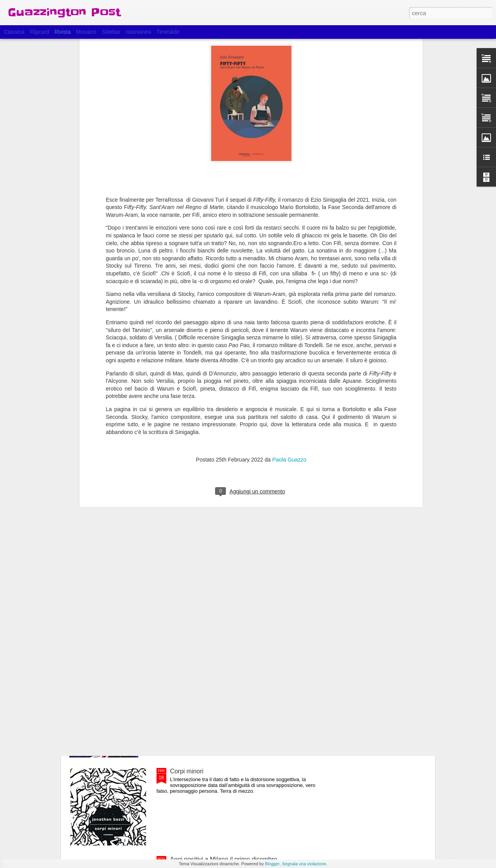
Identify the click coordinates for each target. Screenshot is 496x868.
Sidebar (111, 32)
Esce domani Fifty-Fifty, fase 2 (212, 595)
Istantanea (139, 32)
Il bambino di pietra (196, 683)
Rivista (62, 32)
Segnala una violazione (304, 864)
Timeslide (168, 32)
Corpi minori (187, 771)
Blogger (272, 864)
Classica (14, 32)
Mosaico (86, 32)
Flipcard (40, 32)
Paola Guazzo (289, 345)
